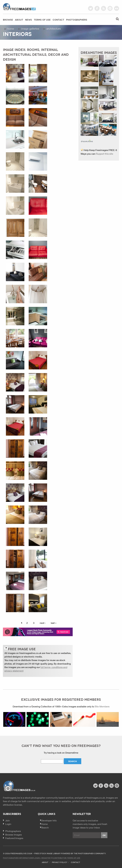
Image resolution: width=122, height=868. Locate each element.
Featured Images (14, 838)
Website (19, 786)
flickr (117, 8)
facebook (97, 8)
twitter (91, 8)
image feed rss (111, 786)
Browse (8, 20)
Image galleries (30, 29)
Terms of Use (42, 20)
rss (104, 8)
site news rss (106, 786)
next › (43, 623)
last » (54, 623)
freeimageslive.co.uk (19, 7)
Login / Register (42, 858)
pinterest (110, 8)
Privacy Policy (60, 862)
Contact (58, 20)
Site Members (102, 706)
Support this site (105, 154)
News (29, 20)
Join (8, 820)
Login (8, 824)
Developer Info (49, 820)
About (19, 20)
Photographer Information (18, 858)
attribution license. (13, 805)
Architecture (54, 29)
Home (11, 29)
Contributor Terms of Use (66, 858)
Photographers (77, 20)
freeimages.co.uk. (96, 798)
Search (45, 828)
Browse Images (14, 835)
